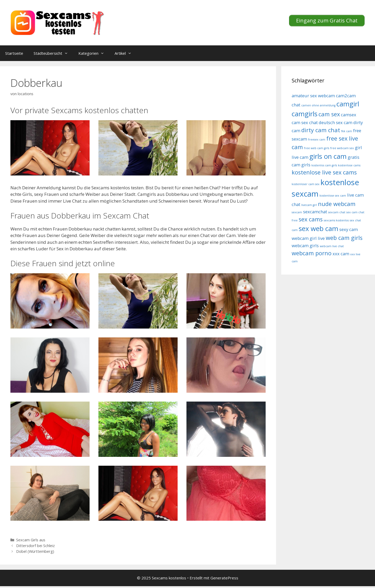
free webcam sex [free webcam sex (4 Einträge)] (342, 148)
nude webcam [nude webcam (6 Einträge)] (337, 204)
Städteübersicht (53, 53)
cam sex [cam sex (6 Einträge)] (329, 114)
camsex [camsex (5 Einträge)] (349, 115)
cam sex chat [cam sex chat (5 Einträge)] (305, 122)
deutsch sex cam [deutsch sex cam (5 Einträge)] (336, 122)
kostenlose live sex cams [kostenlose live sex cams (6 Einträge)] (324, 172)
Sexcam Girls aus (31, 540)
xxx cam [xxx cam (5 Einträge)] (341, 254)
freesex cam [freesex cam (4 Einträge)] (317, 140)
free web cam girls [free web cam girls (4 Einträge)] (317, 148)
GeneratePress (224, 578)
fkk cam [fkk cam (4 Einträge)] (347, 131)
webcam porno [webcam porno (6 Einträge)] (312, 253)
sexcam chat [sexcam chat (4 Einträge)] (337, 212)
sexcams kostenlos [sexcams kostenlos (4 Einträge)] (336, 220)
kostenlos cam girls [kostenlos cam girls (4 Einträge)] (324, 165)
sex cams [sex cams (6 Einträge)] (311, 219)
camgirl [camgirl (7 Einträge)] (348, 104)
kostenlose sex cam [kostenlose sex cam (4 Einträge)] (333, 196)
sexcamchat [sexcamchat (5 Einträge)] (315, 212)
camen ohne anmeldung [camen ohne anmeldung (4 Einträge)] (318, 105)
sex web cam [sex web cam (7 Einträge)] (318, 229)
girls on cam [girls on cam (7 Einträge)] (328, 156)
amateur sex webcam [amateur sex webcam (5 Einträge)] (313, 96)
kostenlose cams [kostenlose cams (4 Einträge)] (349, 165)
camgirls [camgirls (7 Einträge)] (305, 114)
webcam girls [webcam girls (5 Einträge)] (305, 245)
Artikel (126, 53)
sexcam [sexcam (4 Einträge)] (297, 212)
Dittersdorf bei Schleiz (35, 546)
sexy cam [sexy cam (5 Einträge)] (349, 229)
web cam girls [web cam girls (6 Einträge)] (344, 238)
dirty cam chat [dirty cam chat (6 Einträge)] (321, 130)
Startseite (14, 53)
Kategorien (94, 53)
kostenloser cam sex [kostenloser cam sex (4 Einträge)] (306, 184)
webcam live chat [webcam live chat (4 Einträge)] (332, 246)
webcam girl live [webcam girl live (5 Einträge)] (308, 238)
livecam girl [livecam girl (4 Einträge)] (309, 205)
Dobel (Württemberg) (35, 551)
